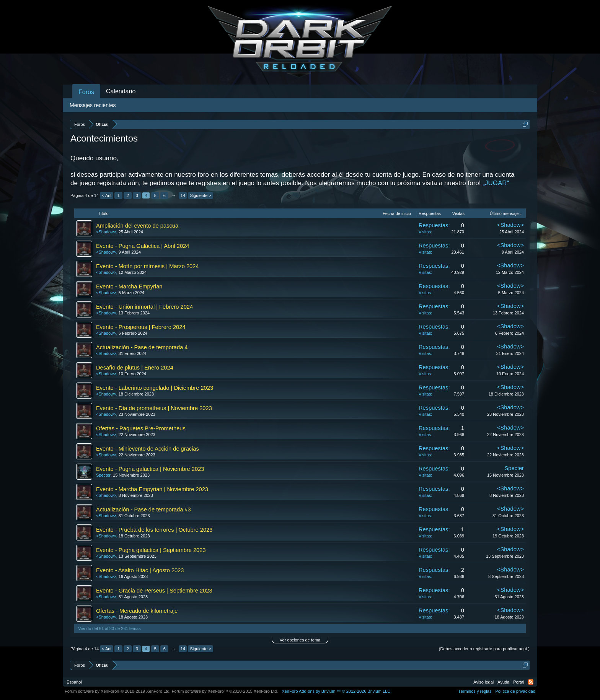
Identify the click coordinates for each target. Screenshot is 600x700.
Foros (86, 92)
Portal (519, 682)
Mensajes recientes (93, 105)
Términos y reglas (475, 691)
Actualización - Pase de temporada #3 (143, 510)
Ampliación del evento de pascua (137, 226)
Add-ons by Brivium (337, 691)
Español (74, 682)
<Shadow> (106, 232)
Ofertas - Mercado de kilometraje (137, 611)
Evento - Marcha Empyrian (129, 287)
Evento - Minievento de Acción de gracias (148, 449)
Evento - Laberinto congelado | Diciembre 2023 (155, 388)
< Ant (107, 195)
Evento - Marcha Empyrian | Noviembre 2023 (152, 489)
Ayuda (503, 682)
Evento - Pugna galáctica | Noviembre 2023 (150, 469)
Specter (103, 475)
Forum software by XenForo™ (225, 691)
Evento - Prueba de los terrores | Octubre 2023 (154, 530)
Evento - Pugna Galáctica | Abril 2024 (143, 246)
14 (183, 195)
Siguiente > (200, 195)
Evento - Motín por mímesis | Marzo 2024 (148, 266)
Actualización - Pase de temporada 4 (142, 347)
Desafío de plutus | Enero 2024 (135, 368)
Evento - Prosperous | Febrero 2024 (141, 327)
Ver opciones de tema (300, 640)
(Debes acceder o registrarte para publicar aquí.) (484, 649)
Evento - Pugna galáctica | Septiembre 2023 (151, 550)
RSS (531, 682)
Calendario (121, 91)
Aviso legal (483, 682)
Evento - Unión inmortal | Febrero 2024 (144, 307)
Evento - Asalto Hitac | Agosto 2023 (140, 570)
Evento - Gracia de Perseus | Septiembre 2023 (154, 591)
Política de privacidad (515, 691)
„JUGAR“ (496, 183)
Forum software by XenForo (118, 691)
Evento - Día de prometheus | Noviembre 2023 (154, 408)
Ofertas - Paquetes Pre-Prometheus (141, 428)
